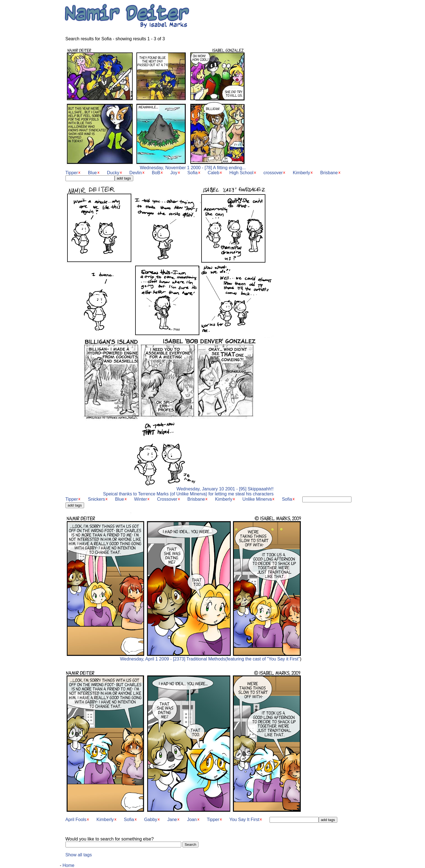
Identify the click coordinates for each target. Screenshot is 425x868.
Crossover (167, 499)
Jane (172, 820)
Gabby (151, 820)
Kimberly (301, 173)
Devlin (135, 173)
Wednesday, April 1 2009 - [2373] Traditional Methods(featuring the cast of (183, 657)
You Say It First (244, 820)
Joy (174, 173)
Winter (140, 499)
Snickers (96, 499)
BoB (156, 173)
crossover (273, 173)
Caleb (213, 173)
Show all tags (79, 855)
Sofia (192, 173)
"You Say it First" (283, 659)
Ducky (113, 173)
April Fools (76, 820)
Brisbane (329, 173)
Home (68, 865)
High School (241, 173)
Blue (92, 173)
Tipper (72, 173)
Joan (192, 820)
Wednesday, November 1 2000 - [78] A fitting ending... (156, 166)
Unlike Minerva (257, 499)
